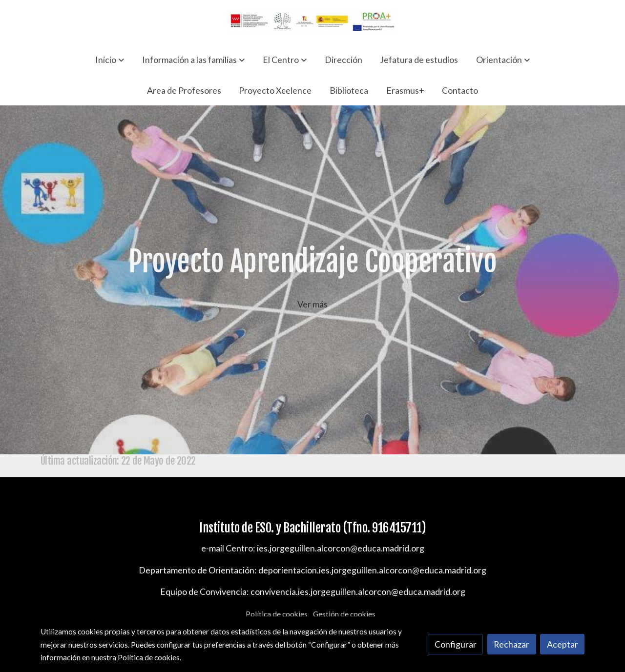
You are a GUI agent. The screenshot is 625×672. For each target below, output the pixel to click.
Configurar (456, 644)
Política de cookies (277, 614)
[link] (312, 22)
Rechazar (511, 644)
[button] (110, 60)
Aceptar (562, 644)
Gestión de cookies (344, 614)
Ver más (312, 304)
